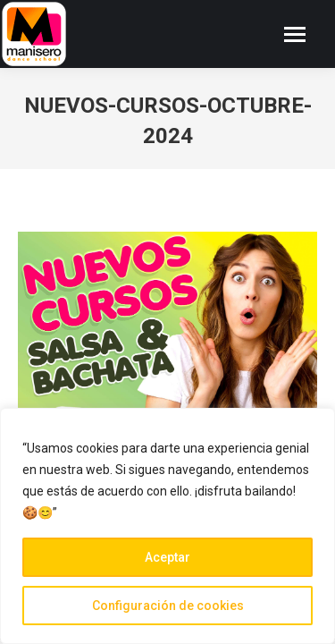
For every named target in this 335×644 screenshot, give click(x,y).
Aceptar (167, 557)
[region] (167, 526)
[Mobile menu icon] (295, 34)
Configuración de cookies (168, 606)
